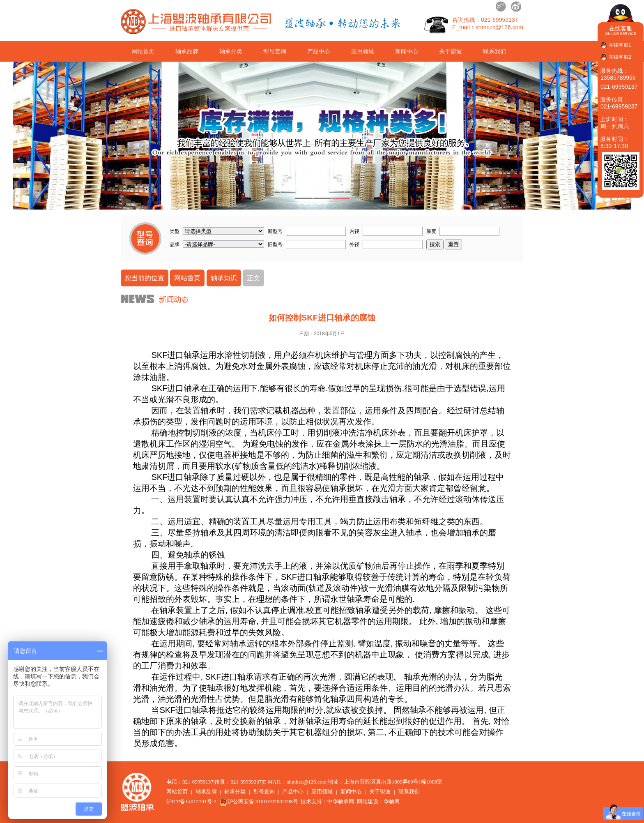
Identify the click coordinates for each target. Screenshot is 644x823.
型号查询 (275, 51)
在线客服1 (620, 45)
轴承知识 (224, 278)
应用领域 (363, 51)
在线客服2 (620, 57)
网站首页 (143, 51)
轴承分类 (231, 51)
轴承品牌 (187, 51)
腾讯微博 (501, 7)
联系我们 (494, 51)
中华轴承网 (341, 801)
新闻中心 (407, 51)
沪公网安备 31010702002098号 (259, 801)
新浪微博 (516, 7)
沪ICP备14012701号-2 (191, 801)
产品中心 (319, 51)
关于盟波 (451, 51)
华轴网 (392, 801)
